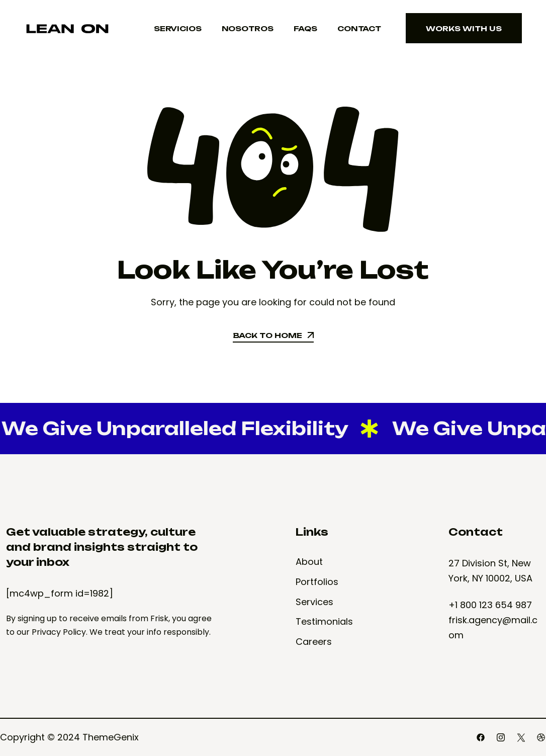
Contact (359, 28)
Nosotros (248, 28)
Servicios (178, 28)
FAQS (305, 28)
